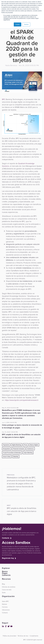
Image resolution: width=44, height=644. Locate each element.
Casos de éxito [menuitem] (7, 590)
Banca (5, 571)
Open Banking (28, 453)
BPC (4, 99)
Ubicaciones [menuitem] (6, 610)
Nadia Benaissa (11, 65)
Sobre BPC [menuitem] (5, 601)
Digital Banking (17, 445)
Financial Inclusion (19, 449)
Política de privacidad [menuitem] (9, 636)
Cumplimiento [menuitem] (34, 636)
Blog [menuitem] (3, 584)
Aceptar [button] (18, 24)
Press (26, 445)
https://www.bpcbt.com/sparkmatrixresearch (22, 400)
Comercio (6, 575)
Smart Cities (7, 457)
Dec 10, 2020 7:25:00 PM (10, 432)
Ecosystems (7, 449)
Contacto (6, 538)
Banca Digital (34, 445)
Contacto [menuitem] (5, 613)
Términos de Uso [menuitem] (23, 636)
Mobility (16, 457)
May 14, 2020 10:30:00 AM (10, 408)
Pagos (5, 573)
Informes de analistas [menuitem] (9, 587)
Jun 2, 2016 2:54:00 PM (9, 423)
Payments (6, 445)
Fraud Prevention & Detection (12, 453)
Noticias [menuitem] (4, 604)
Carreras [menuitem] (5, 607)
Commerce (30, 449)
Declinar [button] (26, 24)
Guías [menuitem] (4, 592)
